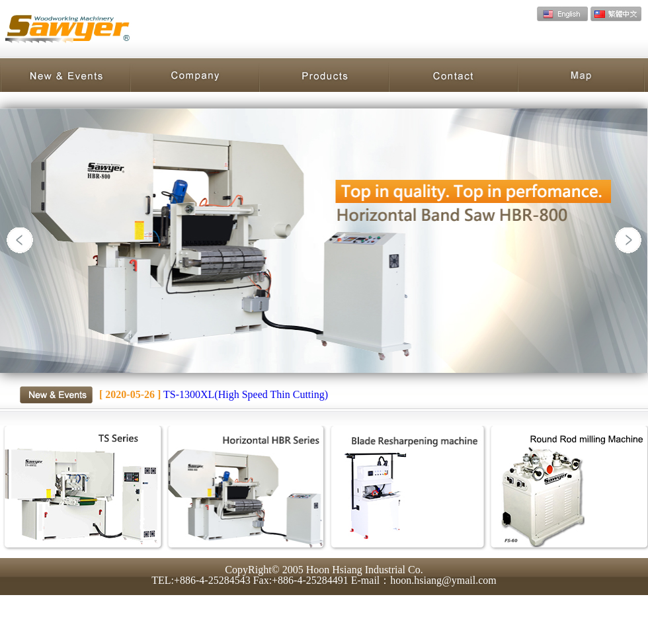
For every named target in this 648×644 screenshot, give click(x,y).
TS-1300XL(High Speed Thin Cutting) (214, 394)
